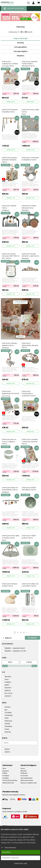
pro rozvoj (8, 693)
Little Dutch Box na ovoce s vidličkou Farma (9, 442)
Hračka (7, 724)
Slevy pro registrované (29, 783)
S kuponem (6, 93)
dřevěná (8, 677)
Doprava (6, 771)
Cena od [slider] (5, 666)
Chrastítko (9, 715)
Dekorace (8, 721)
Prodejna (6, 776)
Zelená (7, 752)
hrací (7, 679)
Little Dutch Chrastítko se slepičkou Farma (30, 159)
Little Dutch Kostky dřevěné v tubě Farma (30, 256)
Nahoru (7, 638)
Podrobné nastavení (10, 858)
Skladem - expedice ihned (15, 648)
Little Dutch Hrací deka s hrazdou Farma (11, 538)
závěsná (8, 696)
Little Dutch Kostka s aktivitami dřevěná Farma (10, 161)
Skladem (20, 56)
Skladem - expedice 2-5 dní (15, 651)
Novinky (21, 43)
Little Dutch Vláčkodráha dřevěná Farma (30, 347)
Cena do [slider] (34, 666)
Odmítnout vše (20, 863)
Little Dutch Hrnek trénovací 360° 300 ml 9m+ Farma (11, 256)
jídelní (7, 685)
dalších (32, 638)
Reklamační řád (8, 783)
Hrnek (7, 729)
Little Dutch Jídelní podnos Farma (29, 537)
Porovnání (24, 776)
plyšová (8, 690)
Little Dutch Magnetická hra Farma (11, 394)
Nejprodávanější (20, 38)
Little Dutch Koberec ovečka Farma (10, 585)
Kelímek (8, 732)
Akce (4, 768)
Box (6, 710)
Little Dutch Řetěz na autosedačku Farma (10, 490)
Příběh (5, 773)
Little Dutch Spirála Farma (9, 208)
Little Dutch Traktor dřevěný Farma (29, 208)
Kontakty (6, 778)
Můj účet (24, 771)
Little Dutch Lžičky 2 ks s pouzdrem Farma (30, 585)
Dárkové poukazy (27, 780)
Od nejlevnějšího (21, 51)
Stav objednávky (26, 778)
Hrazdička (8, 726)
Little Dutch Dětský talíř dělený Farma (29, 489)
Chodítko (8, 713)
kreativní (8, 688)
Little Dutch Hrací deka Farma (30, 112)
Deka (7, 718)
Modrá (7, 749)
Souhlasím (6, 852)
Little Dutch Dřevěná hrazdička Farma (10, 111)
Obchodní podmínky (10, 780)
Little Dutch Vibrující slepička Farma (10, 346)
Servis (23, 768)
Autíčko (8, 707)
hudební (8, 682)
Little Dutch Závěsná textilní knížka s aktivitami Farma (30, 65)
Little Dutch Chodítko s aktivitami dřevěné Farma (30, 442)
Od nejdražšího (21, 47)
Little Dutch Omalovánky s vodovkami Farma (29, 395)
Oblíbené (24, 773)
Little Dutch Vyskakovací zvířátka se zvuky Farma (10, 65)
